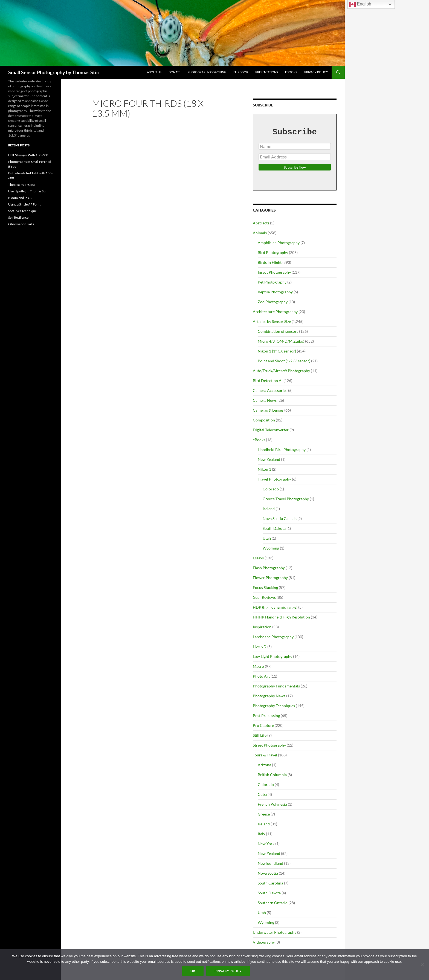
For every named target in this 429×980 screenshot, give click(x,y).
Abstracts (261, 223)
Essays (258, 558)
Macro (258, 666)
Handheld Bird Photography (282, 449)
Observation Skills (21, 224)
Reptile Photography (275, 292)
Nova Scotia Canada (280, 518)
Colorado (271, 489)
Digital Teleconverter (271, 430)
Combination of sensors (278, 331)
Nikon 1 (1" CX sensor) (277, 351)
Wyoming (271, 548)
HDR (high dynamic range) (275, 607)
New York (266, 844)
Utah (267, 538)
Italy (261, 834)
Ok (193, 971)
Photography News (269, 696)
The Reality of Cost (21, 185)
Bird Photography (273, 252)
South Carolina (270, 883)
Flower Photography (270, 578)
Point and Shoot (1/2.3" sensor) (284, 361)
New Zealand (269, 459)
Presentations (267, 72)
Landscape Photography (273, 637)
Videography (264, 942)
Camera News (265, 400)
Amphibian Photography (279, 243)
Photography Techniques (274, 706)
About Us (154, 72)
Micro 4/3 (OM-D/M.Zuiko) (281, 341)
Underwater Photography (275, 932)
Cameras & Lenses (268, 410)
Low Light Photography (273, 656)
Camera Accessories (270, 390)
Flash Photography (269, 568)
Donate (174, 72)
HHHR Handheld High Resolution (281, 617)
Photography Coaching (207, 72)
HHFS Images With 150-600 (28, 155)
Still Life (260, 735)
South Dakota (274, 528)
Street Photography (269, 745)
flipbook (241, 72)
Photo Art (261, 676)
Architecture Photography (275, 312)
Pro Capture (263, 725)
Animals (260, 233)
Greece (264, 814)
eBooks (291, 72)
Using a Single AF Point (24, 204)
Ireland (269, 509)
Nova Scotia (268, 873)
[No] (422, 965)
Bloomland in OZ (20, 198)
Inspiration (262, 627)
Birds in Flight (270, 262)
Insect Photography (274, 272)
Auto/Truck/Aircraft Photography (281, 371)
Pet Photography (272, 282)
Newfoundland (270, 863)
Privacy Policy (316, 72)
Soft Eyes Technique (22, 211)
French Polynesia (272, 804)
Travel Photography (274, 479)
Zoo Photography (273, 302)
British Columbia (272, 775)
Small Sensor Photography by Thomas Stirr (54, 72)
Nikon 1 (264, 469)
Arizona (264, 765)
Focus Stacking (265, 587)
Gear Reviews (264, 597)
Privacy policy (228, 971)
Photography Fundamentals (276, 686)
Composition (264, 420)
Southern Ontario (273, 903)
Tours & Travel (265, 755)
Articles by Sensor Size (272, 321)
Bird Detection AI (268, 381)
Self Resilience (18, 217)
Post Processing (266, 716)
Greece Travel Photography (286, 499)
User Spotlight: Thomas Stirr (28, 191)
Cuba (262, 794)
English (360, 4)
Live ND (260, 647)
